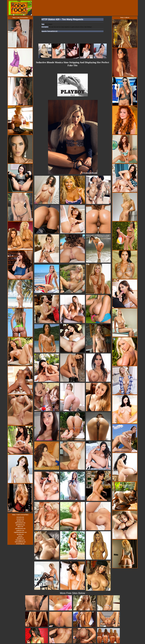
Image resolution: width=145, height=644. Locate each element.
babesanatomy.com (20, 523)
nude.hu (20, 536)
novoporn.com (20, 519)
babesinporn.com (20, 540)
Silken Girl (20, 527)
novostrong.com (20, 544)
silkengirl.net (20, 538)
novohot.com (20, 534)
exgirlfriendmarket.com (20, 532)
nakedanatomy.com (20, 528)
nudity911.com (20, 530)
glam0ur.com (20, 521)
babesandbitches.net (20, 542)
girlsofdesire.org (20, 525)
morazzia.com (20, 517)
